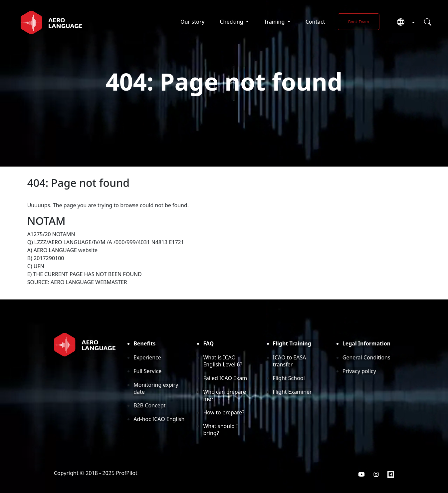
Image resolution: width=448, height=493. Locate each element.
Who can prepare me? (224, 395)
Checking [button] (232, 22)
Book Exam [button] (359, 22)
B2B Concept (149, 405)
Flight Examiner (292, 392)
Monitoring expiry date (156, 388)
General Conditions (366, 357)
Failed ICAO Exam (225, 378)
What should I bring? (220, 430)
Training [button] (275, 22)
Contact (315, 22)
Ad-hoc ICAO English (159, 419)
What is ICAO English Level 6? (223, 361)
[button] (403, 22)
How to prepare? (224, 412)
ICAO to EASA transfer (290, 361)
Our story (192, 22)
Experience (147, 357)
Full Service (147, 371)
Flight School (289, 378)
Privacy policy (359, 371)
